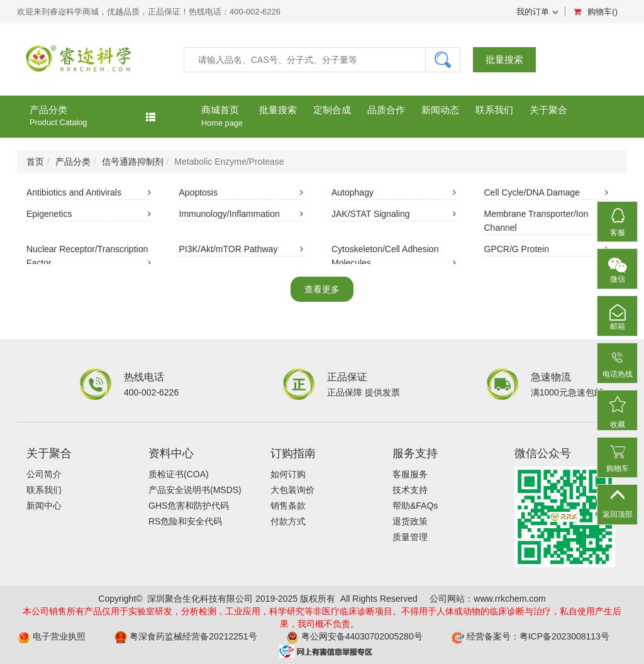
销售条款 (288, 506)
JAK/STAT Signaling (394, 215)
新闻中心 (44, 506)
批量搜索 (504, 63)
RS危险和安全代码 (185, 521)
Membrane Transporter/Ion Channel (547, 222)
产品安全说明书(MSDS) (195, 490)
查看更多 (322, 289)
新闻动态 (440, 110)
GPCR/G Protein (547, 250)
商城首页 (222, 116)
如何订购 (288, 474)
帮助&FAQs (415, 506)
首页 (35, 162)
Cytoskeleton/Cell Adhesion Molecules (394, 257)
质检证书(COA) (179, 474)
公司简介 (44, 474)
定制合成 (332, 110)
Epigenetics (89, 215)
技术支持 (410, 490)
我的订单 (537, 12)
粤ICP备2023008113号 (564, 636)
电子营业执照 (59, 636)
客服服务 (410, 474)
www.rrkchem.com (509, 599)
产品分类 (92, 117)
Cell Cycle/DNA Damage (547, 194)
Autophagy (394, 194)
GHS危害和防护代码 (189, 506)
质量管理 (410, 537)
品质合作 (386, 110)
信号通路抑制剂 (133, 162)
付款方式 (288, 521)
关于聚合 (548, 110)
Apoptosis (241, 194)
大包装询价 (292, 490)
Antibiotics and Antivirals (89, 194)
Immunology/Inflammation (241, 215)
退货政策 (410, 521)
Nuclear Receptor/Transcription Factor (89, 257)
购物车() (596, 12)
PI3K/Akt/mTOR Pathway (241, 250)
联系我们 (494, 110)
